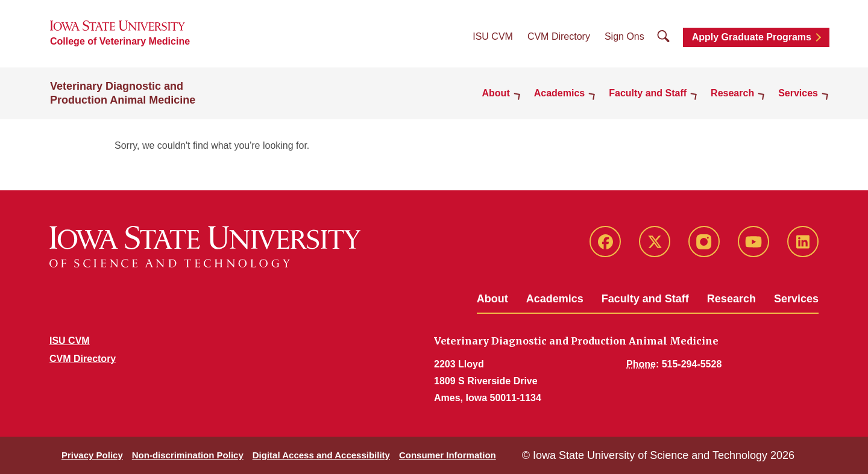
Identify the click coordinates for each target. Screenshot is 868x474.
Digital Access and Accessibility (321, 455)
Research (731, 299)
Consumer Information (448, 455)
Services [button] (798, 93)
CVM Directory (559, 36)
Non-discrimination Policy (188, 455)
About (492, 299)
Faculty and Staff (645, 299)
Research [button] (732, 93)
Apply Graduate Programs (752, 37)
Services (796, 299)
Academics (555, 299)
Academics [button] (560, 93)
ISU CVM (493, 36)
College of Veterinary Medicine (120, 41)
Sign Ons (624, 36)
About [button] (496, 93)
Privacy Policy (92, 455)
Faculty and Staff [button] (648, 93)
